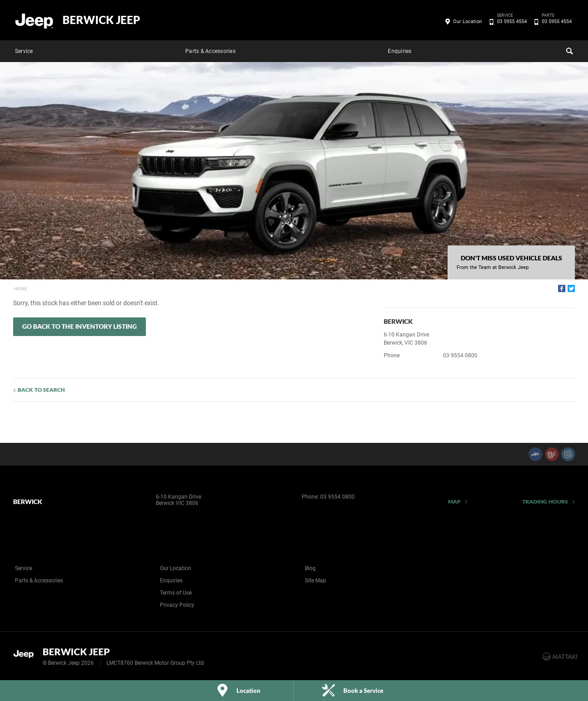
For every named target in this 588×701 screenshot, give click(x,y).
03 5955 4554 (510, 22)
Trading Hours (545, 502)
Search (569, 50)
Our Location (468, 22)
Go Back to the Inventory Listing (80, 326)
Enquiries (400, 51)
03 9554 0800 (460, 355)
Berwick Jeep (101, 20)
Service (24, 51)
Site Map (316, 581)
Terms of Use (176, 593)
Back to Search (41, 390)
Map (454, 502)
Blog (310, 568)
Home (21, 289)
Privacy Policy (177, 605)
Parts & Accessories (210, 51)
